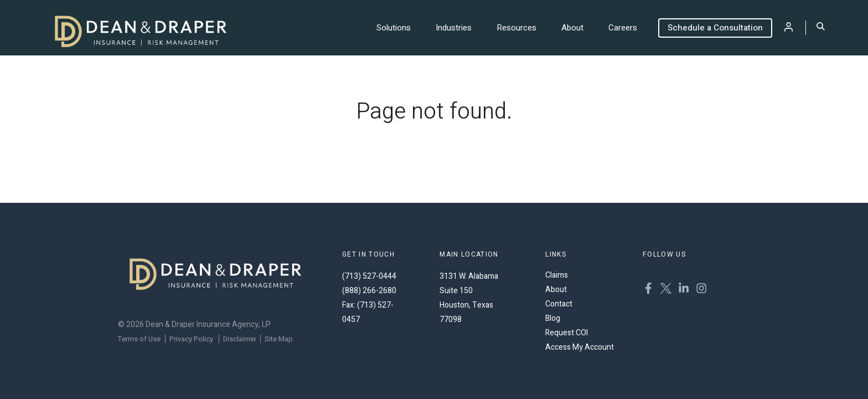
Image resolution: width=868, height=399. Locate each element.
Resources (516, 28)
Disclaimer (240, 339)
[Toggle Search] (821, 27)
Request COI (567, 333)
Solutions (394, 28)
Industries (454, 28)
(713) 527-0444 (369, 276)
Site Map (279, 339)
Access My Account (580, 347)
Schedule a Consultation (715, 28)
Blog (553, 318)
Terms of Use (139, 339)
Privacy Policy (191, 339)
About (572, 28)
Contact (559, 304)
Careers (623, 28)
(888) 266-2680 (369, 291)
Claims (557, 275)
